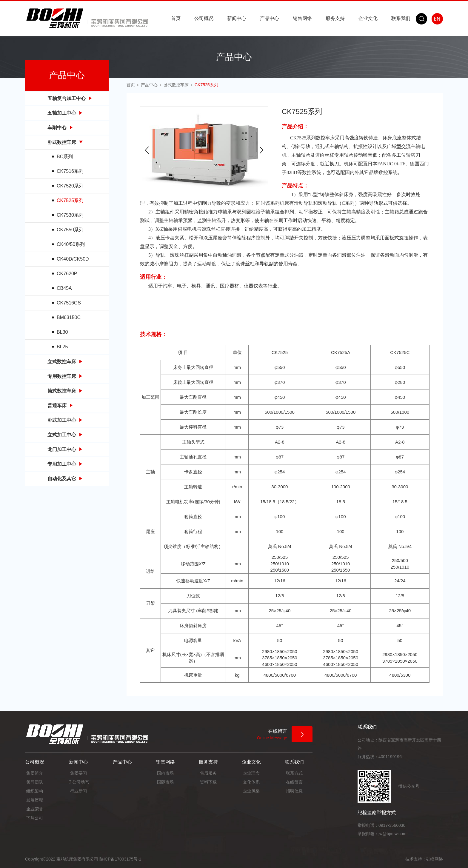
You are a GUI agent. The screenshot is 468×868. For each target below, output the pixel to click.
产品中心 (270, 18)
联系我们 (401, 18)
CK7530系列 (70, 215)
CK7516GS (69, 303)
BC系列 (65, 157)
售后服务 (208, 773)
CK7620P (67, 274)
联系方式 (294, 773)
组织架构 (35, 791)
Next (261, 150)
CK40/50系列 (71, 244)
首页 (176, 18)
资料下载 (208, 782)
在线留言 (294, 782)
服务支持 (335, 18)
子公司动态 (78, 782)
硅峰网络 (435, 859)
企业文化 (368, 18)
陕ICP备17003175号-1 (120, 859)
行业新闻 (78, 791)
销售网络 (302, 18)
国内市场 (165, 773)
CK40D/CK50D (73, 259)
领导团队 (35, 782)
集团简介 (35, 773)
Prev (147, 150)
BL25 (62, 347)
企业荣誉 (35, 809)
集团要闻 (78, 773)
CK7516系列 (70, 171)
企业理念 (251, 773)
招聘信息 (294, 791)
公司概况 (204, 18)
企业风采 (251, 791)
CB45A (64, 288)
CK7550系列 (70, 230)
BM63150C (69, 317)
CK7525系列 (70, 200)
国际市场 (165, 782)
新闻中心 (237, 18)
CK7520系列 (70, 186)
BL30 (62, 332)
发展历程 (35, 800)
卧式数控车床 (176, 85)
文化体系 (251, 782)
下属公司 (35, 818)
